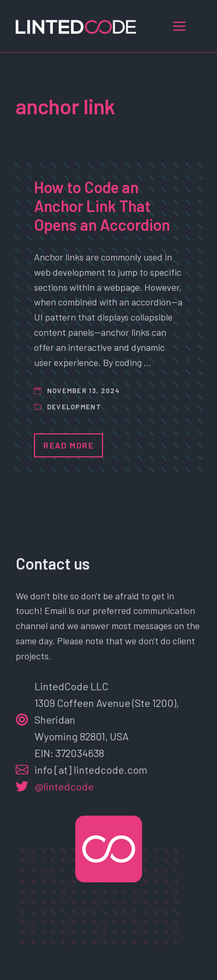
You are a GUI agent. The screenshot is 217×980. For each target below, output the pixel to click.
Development (74, 407)
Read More (68, 445)
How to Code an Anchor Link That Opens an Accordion (104, 206)
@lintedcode (64, 786)
